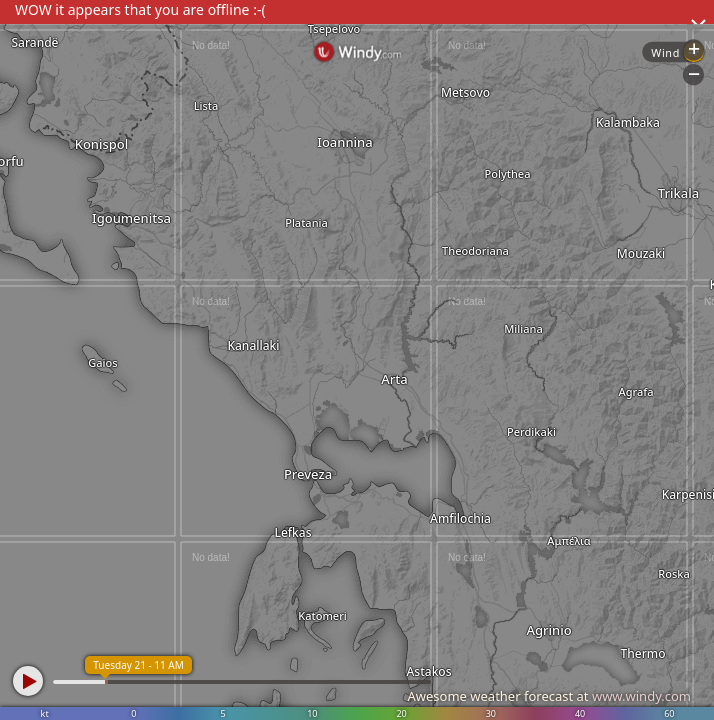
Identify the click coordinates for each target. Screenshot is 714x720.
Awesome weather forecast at (549, 696)
